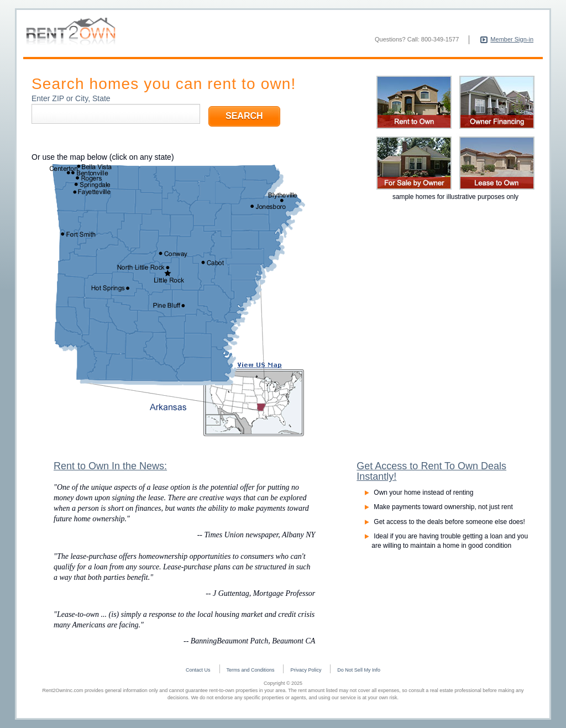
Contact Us (198, 670)
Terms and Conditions (251, 670)
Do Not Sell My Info (359, 670)
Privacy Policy (306, 670)
